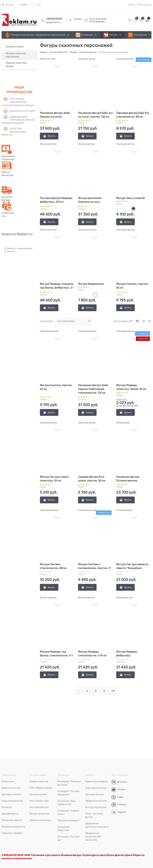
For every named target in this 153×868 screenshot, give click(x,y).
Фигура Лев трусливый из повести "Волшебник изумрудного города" (132, 568)
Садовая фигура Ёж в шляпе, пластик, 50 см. (92, 479)
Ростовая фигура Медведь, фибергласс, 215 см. (56, 200)
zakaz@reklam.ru (53, 22)
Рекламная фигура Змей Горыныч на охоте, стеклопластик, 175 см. (55, 117)
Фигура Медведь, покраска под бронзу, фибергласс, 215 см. (57, 288)
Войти (132, 5)
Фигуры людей (123, 423)
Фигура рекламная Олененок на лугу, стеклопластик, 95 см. (91, 202)
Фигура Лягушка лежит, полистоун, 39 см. (55, 479)
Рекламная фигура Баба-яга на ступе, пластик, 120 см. (95, 115)
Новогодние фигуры (125, 144)
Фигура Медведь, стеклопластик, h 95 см (92, 654)
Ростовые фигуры (124, 510)
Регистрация (144, 5)
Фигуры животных (48, 144)
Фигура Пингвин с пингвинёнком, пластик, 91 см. (94, 568)
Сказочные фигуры (87, 59)
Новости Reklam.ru (17, 234)
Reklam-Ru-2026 (48, 59)
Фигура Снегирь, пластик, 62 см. (132, 286)
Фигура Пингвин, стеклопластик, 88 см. (53, 566)
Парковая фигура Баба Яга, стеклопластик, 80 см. (133, 115)
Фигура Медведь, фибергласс (127, 654)
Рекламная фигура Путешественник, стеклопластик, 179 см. (130, 481)
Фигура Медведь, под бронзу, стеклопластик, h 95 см (57, 656)
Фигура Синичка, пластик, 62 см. (56, 387)
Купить (51, 136)
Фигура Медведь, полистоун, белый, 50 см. (131, 387)
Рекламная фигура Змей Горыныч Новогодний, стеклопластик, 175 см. (93, 389)
